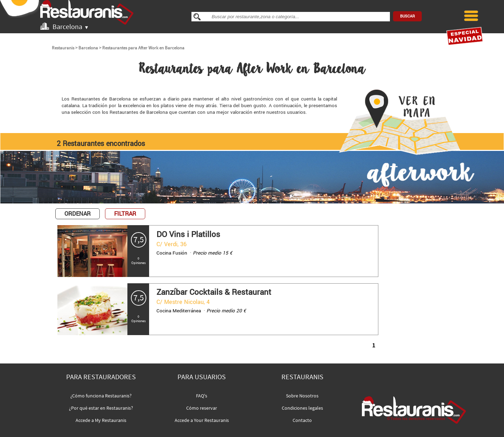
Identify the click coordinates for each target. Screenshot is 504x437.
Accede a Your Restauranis (202, 420)
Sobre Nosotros (302, 396)
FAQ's (202, 396)
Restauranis (63, 48)
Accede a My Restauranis (101, 420)
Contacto (302, 420)
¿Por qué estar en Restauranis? (101, 408)
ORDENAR (78, 214)
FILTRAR (125, 214)
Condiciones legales (302, 408)
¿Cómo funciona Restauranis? (101, 396)
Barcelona (88, 48)
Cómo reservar (202, 408)
